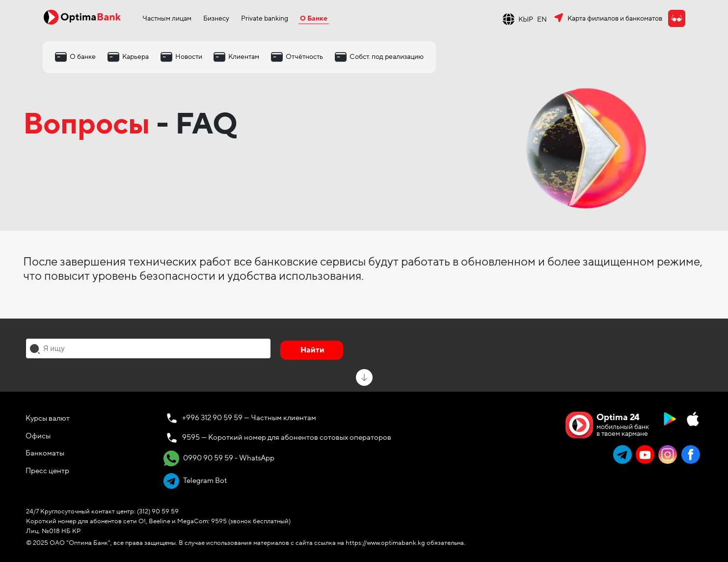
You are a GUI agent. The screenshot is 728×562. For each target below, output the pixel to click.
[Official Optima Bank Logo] (82, 17)
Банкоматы (45, 453)
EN (542, 19)
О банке (83, 57)
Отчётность (304, 57)
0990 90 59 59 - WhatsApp (219, 458)
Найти (312, 350)
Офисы (38, 436)
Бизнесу (216, 18)
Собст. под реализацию (387, 57)
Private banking (265, 18)
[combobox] (148, 348)
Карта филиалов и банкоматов (615, 18)
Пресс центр (47, 471)
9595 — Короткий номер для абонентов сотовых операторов (287, 437)
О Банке (314, 18)
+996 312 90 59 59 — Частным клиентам (249, 418)
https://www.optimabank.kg (385, 543)
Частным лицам (167, 18)
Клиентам (244, 57)
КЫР (526, 19)
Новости (189, 57)
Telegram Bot (195, 481)
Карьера (135, 57)
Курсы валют (48, 418)
